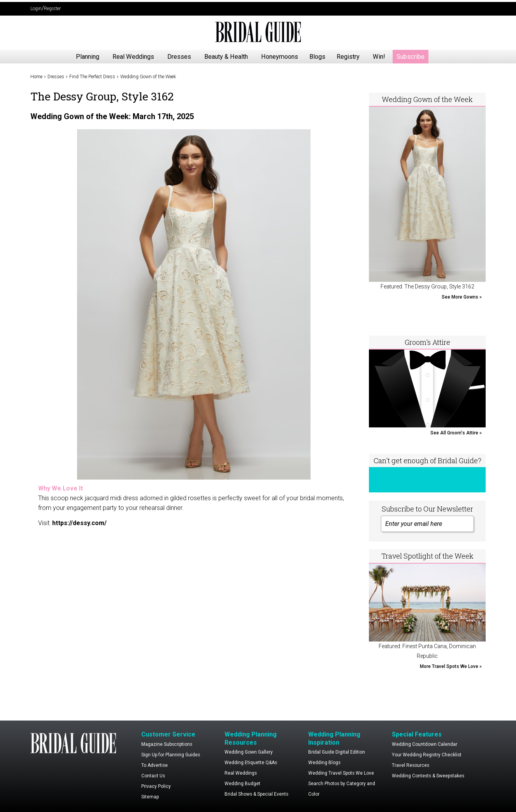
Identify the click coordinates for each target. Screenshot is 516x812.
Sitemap (150, 797)
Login (36, 9)
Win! (379, 57)
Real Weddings (133, 57)
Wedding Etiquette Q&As (251, 763)
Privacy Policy (156, 786)
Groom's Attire (427, 342)
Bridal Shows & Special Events (256, 794)
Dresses (179, 57)
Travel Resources (411, 765)
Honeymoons (280, 57)
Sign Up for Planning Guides (171, 755)
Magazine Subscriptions (167, 744)
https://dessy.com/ (79, 523)
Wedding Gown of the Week (148, 77)
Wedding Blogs (324, 763)
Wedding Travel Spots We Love (341, 773)
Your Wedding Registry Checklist (427, 755)
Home (36, 77)
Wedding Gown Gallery (249, 752)
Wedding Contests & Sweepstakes (428, 776)
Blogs (317, 57)
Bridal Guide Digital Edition (337, 752)
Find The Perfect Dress (92, 77)
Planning (88, 57)
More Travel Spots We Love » (451, 666)
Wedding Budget (242, 784)
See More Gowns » (462, 297)
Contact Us (153, 776)
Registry (348, 57)
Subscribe (411, 57)
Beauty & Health (226, 57)
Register (52, 9)
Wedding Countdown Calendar (425, 744)
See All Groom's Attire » (456, 433)
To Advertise (154, 765)
